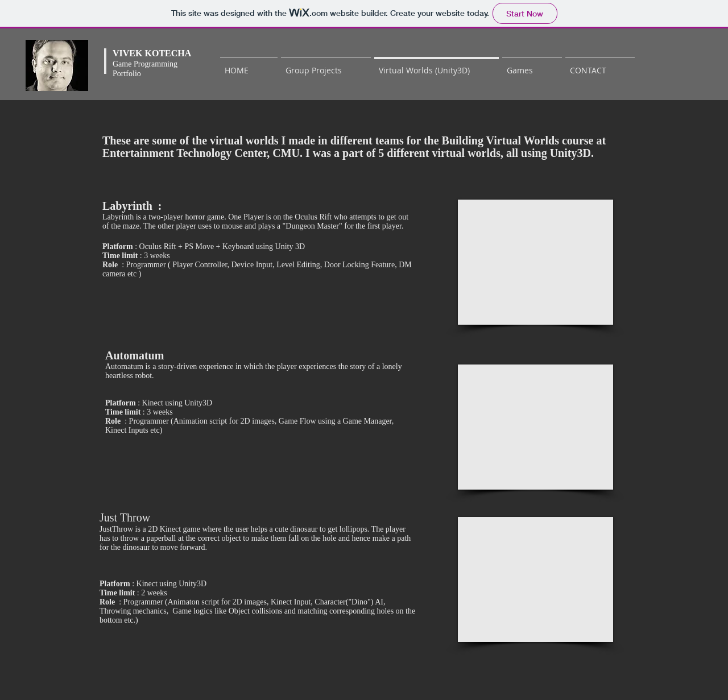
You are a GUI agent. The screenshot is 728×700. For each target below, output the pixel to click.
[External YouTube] (535, 262)
